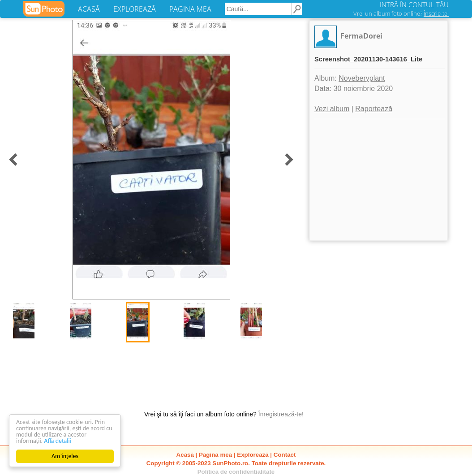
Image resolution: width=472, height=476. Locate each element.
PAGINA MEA (190, 9)
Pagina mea (215, 455)
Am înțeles (65, 456)
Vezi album (332, 109)
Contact (285, 455)
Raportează (374, 109)
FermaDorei (361, 36)
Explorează (253, 455)
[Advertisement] (378, 180)
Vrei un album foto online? (401, 13)
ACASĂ (89, 9)
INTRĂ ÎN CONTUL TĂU (414, 4)
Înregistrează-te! (281, 414)
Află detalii (58, 441)
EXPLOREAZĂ (135, 9)
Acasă (185, 455)
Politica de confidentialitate (236, 472)
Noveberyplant (362, 78)
